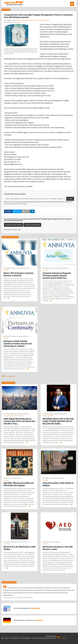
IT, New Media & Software (57, 478)
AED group (46, 480)
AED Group (7, 544)
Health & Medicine (16, 478)
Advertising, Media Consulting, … (20, 414)
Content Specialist (48, 416)
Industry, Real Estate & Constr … (20, 542)
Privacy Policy (14, 638)
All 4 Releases (8, 376)
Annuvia (18, 22)
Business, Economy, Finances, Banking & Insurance (34, 20)
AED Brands (46, 544)
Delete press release (14, 225)
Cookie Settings (61, 638)
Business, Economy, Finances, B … (21, 268)
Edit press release (32, 225)
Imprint (7, 638)
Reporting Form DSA (50, 638)
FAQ (3, 638)
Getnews (6, 480)
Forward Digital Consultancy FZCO (13, 416)
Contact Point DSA (37, 638)
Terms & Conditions (25, 638)
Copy (70, 199)
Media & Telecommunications (58, 414)
